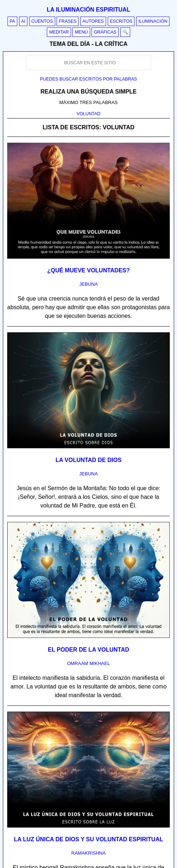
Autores (93, 21)
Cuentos (42, 21)
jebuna (88, 284)
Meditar (59, 32)
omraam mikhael (88, 663)
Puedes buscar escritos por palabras (88, 79)
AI (23, 21)
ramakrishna (88, 853)
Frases (68, 21)
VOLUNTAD (88, 114)
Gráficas (105, 32)
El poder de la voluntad (89, 650)
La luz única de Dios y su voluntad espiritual (89, 839)
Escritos (121, 21)
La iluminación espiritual (88, 10)
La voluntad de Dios (88, 460)
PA (13, 21)
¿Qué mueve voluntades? (88, 270)
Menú (81, 32)
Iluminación (153, 21)
